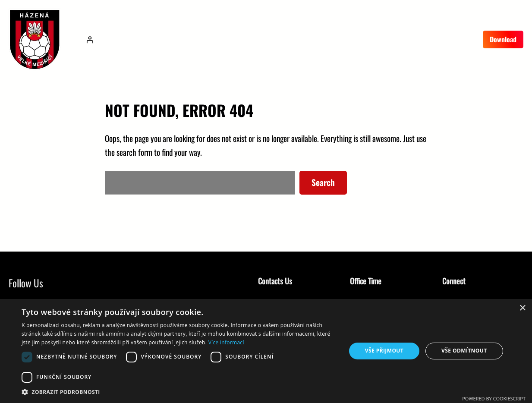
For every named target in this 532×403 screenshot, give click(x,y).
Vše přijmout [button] (384, 351)
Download (503, 39)
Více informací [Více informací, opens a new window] (226, 342)
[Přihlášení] (90, 40)
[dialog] (266, 351)
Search (323, 182)
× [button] (522, 308)
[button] (179, 392)
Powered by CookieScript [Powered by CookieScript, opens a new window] (494, 398)
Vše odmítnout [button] (464, 351)
